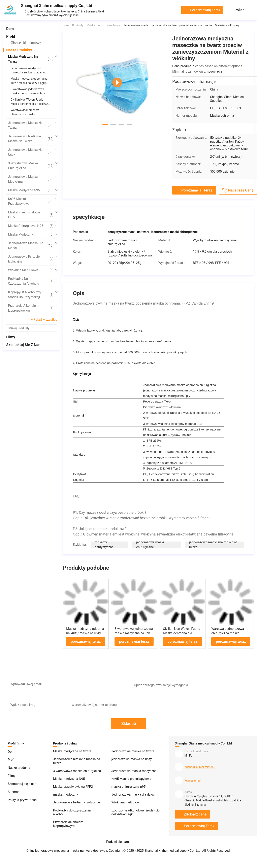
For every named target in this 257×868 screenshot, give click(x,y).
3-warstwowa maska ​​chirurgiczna (31, 166)
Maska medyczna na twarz (31, 59)
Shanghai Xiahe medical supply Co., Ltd (57, 6)
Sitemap (14, 792)
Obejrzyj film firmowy (26, 43)
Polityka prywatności (23, 800)
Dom (10, 29)
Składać (128, 724)
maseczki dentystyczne (104, 545)
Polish (240, 10)
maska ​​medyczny (31, 235)
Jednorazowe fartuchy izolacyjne (31, 259)
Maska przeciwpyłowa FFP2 (31, 215)
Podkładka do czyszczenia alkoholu (31, 281)
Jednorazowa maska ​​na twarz (31, 125)
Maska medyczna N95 (31, 190)
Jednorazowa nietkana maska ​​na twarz (31, 139)
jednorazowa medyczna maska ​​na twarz (213, 545)
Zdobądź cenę (195, 814)
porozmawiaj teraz (205, 10)
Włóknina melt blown (31, 270)
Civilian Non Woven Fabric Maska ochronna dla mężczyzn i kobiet (182, 633)
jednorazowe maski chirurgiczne (150, 545)
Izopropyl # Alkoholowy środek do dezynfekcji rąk (31, 295)
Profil (11, 36)
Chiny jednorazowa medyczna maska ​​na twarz (59, 851)
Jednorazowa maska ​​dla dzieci (31, 246)
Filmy (11, 337)
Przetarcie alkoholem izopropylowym (31, 308)
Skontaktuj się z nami (24, 345)
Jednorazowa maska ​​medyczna (31, 179)
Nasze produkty (19, 50)
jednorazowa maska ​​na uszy (31, 152)
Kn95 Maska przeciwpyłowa (31, 201)
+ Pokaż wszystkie (44, 320)
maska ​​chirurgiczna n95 (31, 226)
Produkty (78, 25)
